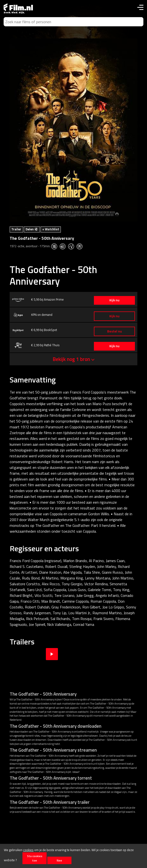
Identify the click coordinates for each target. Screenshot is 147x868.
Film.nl (18, 7)
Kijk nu (114, 300)
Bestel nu (115, 331)
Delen (32, 229)
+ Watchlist (51, 229)
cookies (28, 850)
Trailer (16, 229)
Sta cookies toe (35, 858)
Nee (59, 860)
